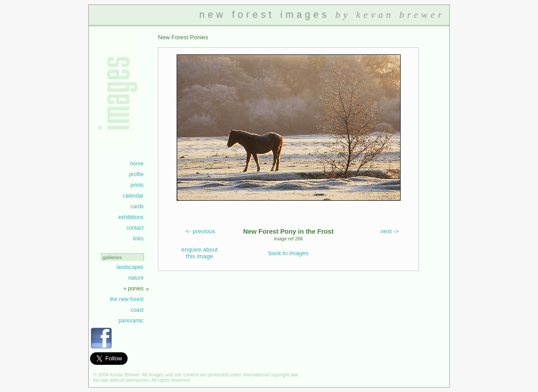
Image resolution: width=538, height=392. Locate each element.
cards (137, 206)
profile (136, 174)
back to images (289, 253)
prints (137, 185)
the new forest (126, 299)
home (137, 164)
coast (137, 310)
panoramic (131, 321)
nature (136, 278)
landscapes (130, 267)
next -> (390, 231)
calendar (133, 196)
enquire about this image (200, 253)
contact (135, 228)
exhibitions (131, 217)
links (138, 239)
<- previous (200, 231)
